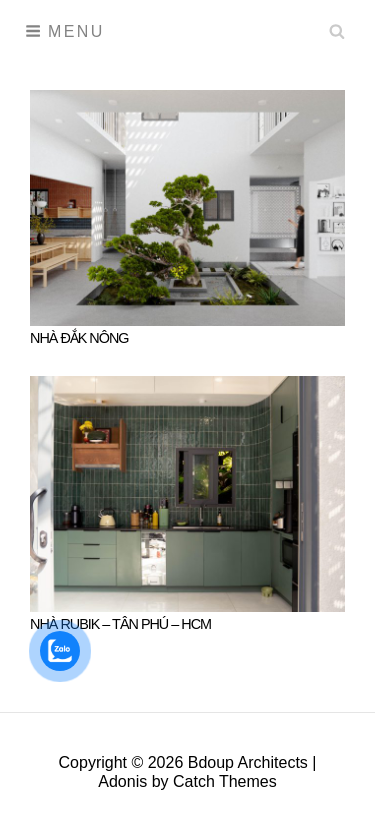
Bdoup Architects (248, 762)
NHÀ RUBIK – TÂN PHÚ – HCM (120, 624)
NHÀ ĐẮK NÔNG (79, 338)
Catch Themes (225, 781)
